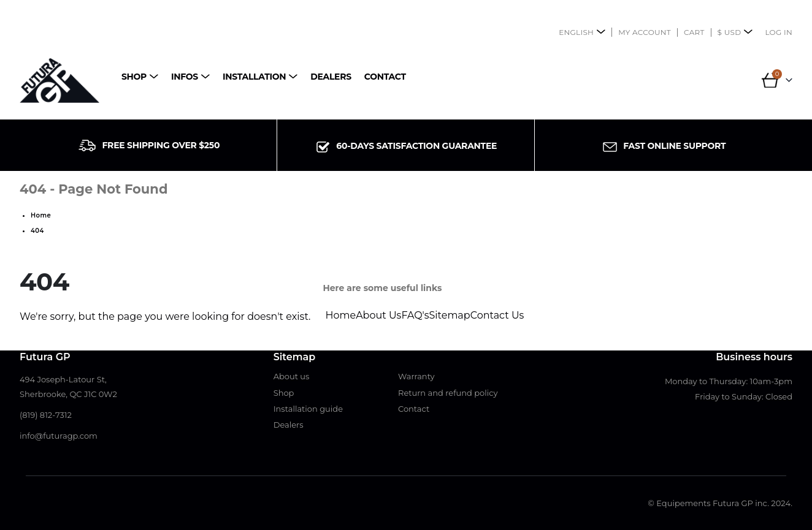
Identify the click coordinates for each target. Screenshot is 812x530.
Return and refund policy (448, 393)
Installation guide (308, 409)
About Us (378, 315)
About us (292, 376)
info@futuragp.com (59, 436)
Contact (385, 77)
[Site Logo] (59, 81)
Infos (185, 77)
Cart (694, 32)
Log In (779, 32)
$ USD (730, 32)
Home (340, 315)
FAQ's (415, 315)
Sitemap (450, 315)
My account (645, 32)
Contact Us (497, 315)
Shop (134, 77)
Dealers (331, 77)
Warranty (416, 376)
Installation (254, 77)
